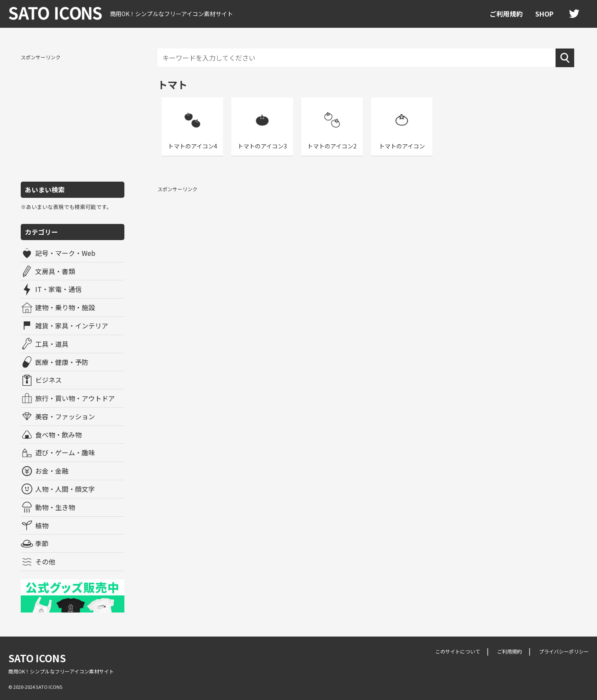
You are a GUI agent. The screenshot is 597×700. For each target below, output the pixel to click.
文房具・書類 (55, 271)
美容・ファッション (65, 416)
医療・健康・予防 (62, 362)
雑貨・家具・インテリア (72, 326)
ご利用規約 (506, 14)
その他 (45, 561)
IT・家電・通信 (58, 289)
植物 (42, 525)
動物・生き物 (55, 507)
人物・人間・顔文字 (65, 489)
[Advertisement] (73, 117)
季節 (42, 543)
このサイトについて (458, 651)
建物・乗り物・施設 (65, 307)
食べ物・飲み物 (58, 435)
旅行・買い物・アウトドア (75, 398)
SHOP (544, 14)
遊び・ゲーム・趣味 (65, 452)
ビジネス (49, 380)
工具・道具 (52, 344)
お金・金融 (52, 471)
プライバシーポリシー (564, 651)
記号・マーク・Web (65, 253)
